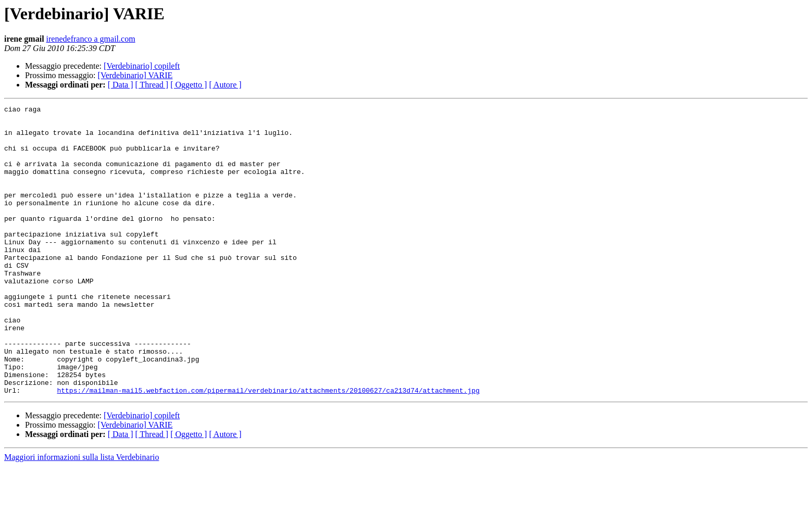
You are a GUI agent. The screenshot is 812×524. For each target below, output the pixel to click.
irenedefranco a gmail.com (91, 39)
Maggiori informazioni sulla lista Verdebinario (82, 515)
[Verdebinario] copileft (142, 66)
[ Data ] (121, 85)
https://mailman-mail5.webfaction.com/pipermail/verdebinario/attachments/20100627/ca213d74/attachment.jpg (268, 448)
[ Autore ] (225, 85)
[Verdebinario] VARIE (135, 75)
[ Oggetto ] (189, 85)
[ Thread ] (152, 85)
